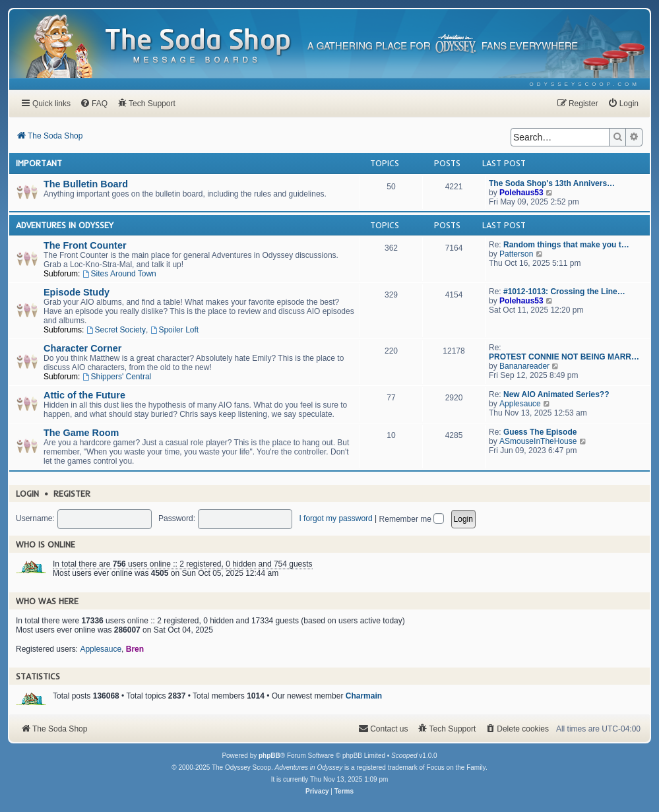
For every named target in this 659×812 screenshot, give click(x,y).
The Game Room (81, 433)
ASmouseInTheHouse (538, 441)
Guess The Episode (540, 432)
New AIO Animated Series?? (556, 394)
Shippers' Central (117, 377)
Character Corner (82, 348)
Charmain (364, 696)
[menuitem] (585, 84)
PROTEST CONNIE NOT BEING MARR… (564, 357)
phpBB (269, 756)
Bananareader (524, 366)
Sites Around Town (119, 274)
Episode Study (77, 292)
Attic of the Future (84, 395)
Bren (135, 649)
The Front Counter (85, 245)
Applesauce (520, 404)
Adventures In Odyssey (65, 225)
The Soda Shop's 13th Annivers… (552, 183)
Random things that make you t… (566, 245)
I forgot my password (335, 518)
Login (27, 493)
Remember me (412, 519)
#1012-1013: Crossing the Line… (564, 292)
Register (72, 493)
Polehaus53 (521, 193)
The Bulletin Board (86, 184)
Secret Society (116, 330)
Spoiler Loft (175, 330)
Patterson (516, 254)
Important (39, 163)
